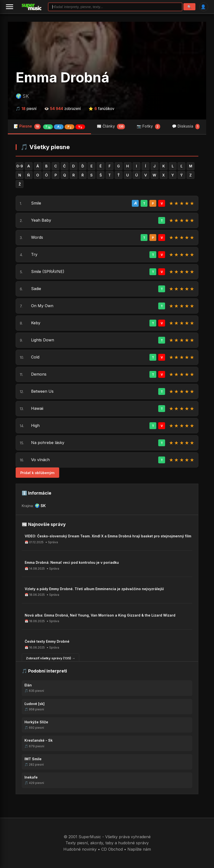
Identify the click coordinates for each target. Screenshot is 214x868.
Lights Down (43, 340)
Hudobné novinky (80, 849)
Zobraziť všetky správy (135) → (51, 658)
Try (34, 254)
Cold (35, 357)
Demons (39, 374)
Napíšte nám (139, 849)
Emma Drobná (62, 77)
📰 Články (111, 127)
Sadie (36, 289)
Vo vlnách (40, 460)
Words (37, 237)
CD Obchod (112, 849)
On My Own (42, 306)
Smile (36, 203)
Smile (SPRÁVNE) (48, 271)
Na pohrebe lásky (48, 443)
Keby (36, 323)
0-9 (20, 166)
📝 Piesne (49, 127)
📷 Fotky (148, 127)
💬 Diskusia (186, 127)
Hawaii (37, 408)
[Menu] (10, 7)
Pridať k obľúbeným (37, 473)
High (35, 425)
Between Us (42, 391)
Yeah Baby (41, 220)
